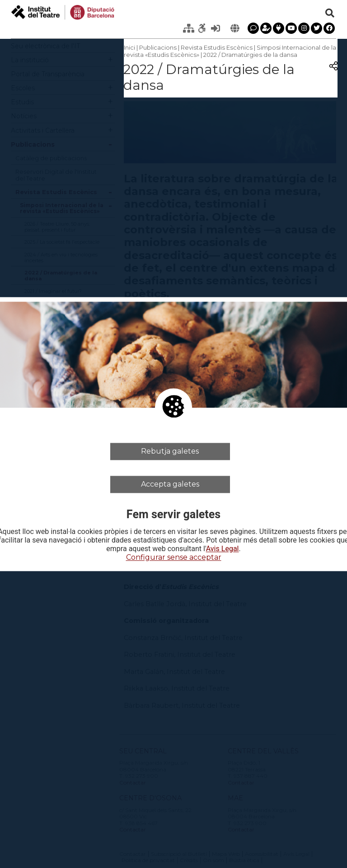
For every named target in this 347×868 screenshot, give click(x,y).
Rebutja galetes (170, 451)
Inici (129, 47)
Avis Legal (223, 549)
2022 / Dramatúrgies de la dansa (250, 55)
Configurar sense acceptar (174, 558)
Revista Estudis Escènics (217, 47)
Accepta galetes (170, 484)
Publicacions (158, 47)
